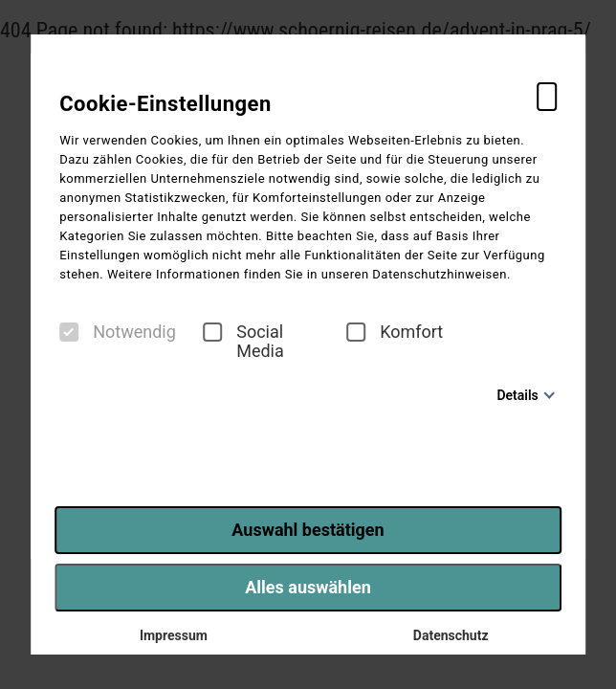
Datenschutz (446, 635)
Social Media (243, 342)
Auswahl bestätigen (308, 530)
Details (517, 395)
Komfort (395, 332)
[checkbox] (69, 332)
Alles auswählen (308, 587)
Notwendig (118, 332)
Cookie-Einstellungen (165, 104)
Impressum (169, 635)
